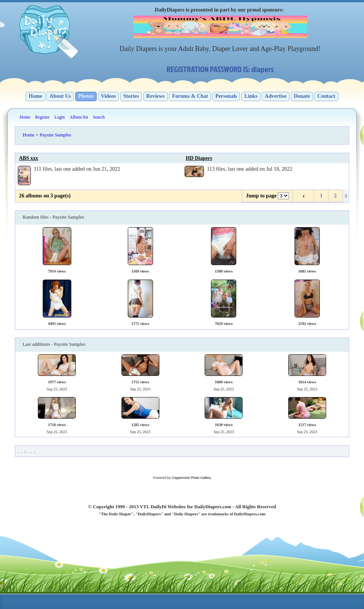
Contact (326, 96)
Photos (86, 96)
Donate (302, 96)
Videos (109, 96)
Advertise (276, 96)
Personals (226, 96)
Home (35, 96)
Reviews (156, 96)
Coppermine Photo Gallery (191, 478)
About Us (60, 96)
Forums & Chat (190, 96)
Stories (131, 96)
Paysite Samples (56, 135)
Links (251, 96)
